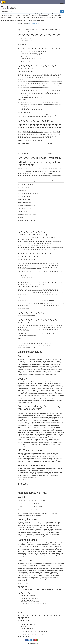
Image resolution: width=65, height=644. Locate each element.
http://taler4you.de (34, 23)
